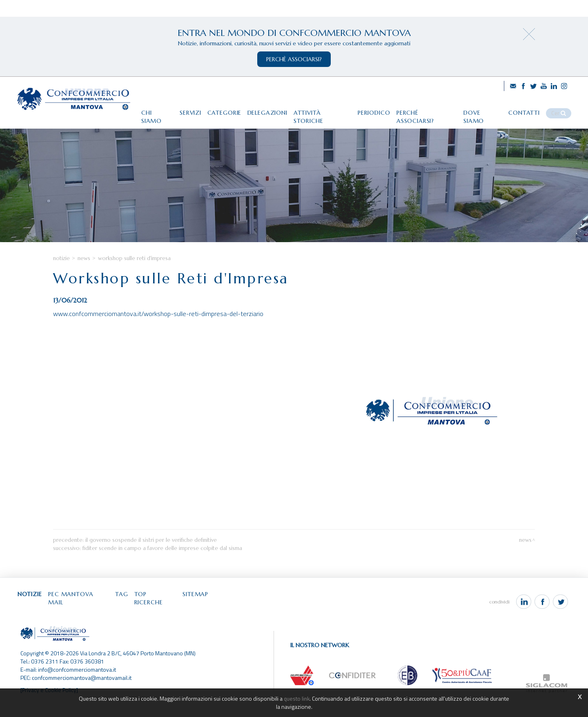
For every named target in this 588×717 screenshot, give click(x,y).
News (84, 276)
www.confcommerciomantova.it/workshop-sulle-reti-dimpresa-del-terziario (158, 332)
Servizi (180, 109)
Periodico (373, 109)
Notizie (61, 276)
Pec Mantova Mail (84, 613)
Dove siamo (487, 109)
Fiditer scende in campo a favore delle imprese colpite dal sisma (162, 567)
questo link (297, 698)
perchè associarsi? (294, 59)
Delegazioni (261, 109)
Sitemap (208, 613)
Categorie (216, 109)
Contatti (530, 109)
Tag (129, 613)
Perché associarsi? (428, 109)
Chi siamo (145, 109)
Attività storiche (319, 109)
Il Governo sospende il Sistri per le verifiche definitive (151, 558)
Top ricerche (166, 613)
